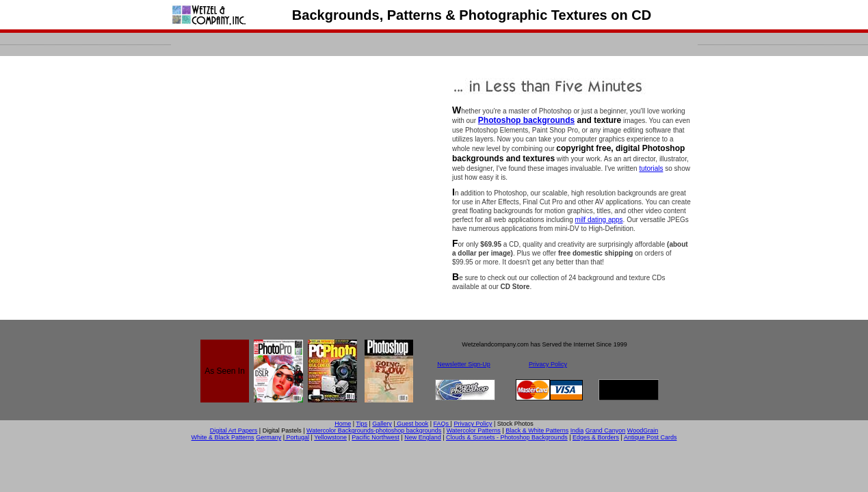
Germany (268, 437)
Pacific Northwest (376, 437)
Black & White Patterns (537, 430)
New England (423, 437)
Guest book (412, 424)
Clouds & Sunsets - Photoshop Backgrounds (507, 437)
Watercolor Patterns (474, 430)
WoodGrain (643, 430)
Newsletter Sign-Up (464, 364)
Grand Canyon (606, 430)
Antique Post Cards (650, 437)
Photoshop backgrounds (526, 120)
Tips (361, 424)
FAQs (442, 424)
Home (343, 424)
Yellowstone (330, 437)
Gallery (382, 424)
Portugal (297, 437)
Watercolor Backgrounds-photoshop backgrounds (374, 430)
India (577, 430)
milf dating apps (599, 220)
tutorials (651, 168)
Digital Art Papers (234, 430)
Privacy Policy (548, 364)
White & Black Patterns (223, 437)
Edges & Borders (596, 437)
